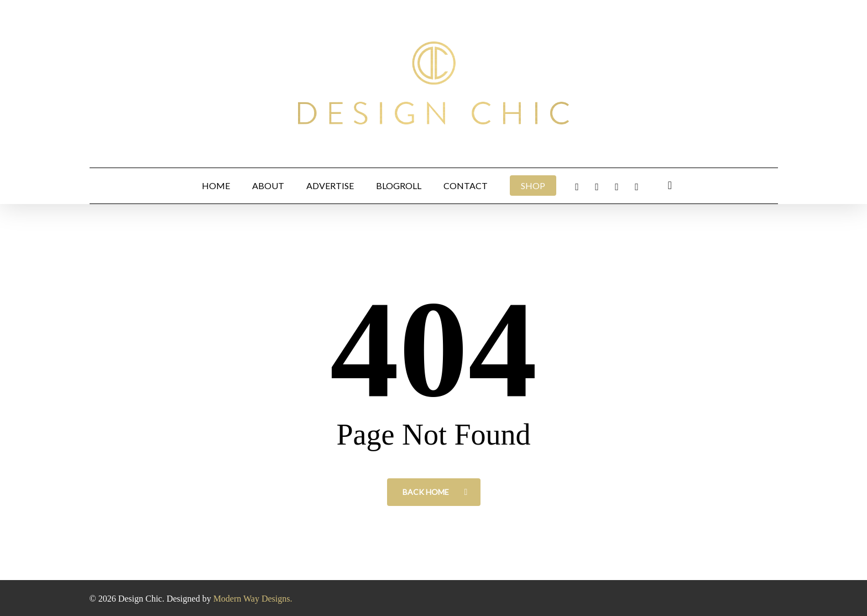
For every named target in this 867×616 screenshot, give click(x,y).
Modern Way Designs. (253, 599)
